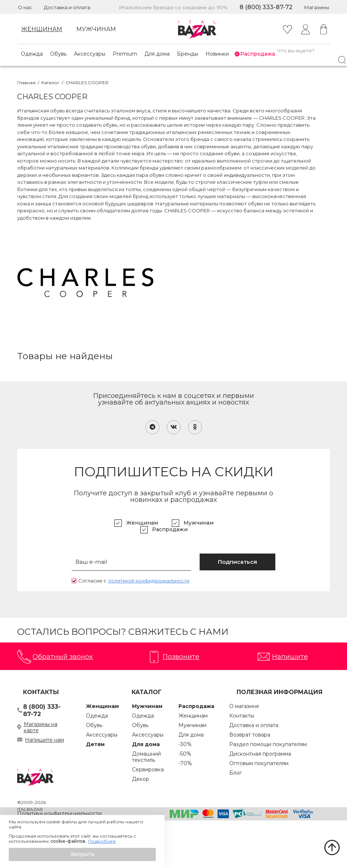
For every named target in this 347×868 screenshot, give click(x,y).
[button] (82, 854)
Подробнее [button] (102, 841)
